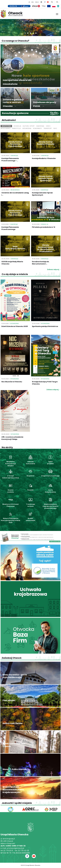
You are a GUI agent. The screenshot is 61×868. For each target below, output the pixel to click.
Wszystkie (6, 126)
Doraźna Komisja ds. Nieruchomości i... (41, 263)
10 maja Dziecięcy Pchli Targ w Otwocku (45, 383)
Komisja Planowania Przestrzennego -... (10, 160)
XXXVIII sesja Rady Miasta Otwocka (12, 263)
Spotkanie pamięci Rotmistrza (45, 326)
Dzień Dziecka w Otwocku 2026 (15, 326)
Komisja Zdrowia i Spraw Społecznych (42, 194)
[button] (25, 33)
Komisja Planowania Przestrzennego (10, 228)
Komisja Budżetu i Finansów (44, 158)
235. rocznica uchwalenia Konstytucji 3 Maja (12, 438)
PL (57, 2)
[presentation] (3, 31)
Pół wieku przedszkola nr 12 (44, 227)
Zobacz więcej (53, 390)
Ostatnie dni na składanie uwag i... (15, 194)
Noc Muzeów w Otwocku (12, 382)
